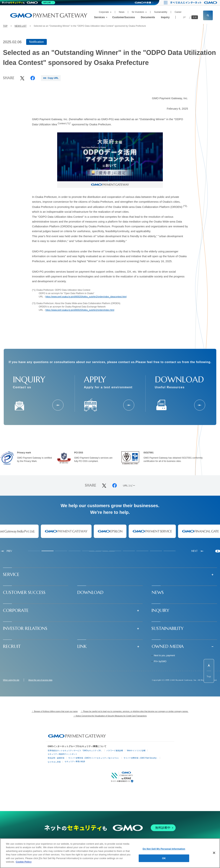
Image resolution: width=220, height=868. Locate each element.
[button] (110, 574)
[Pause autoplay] (218, 551)
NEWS (158, 592)
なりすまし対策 (54, 762)
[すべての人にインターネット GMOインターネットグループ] (194, 3)
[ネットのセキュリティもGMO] (28, 3)
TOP (5, 26)
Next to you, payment (164, 655)
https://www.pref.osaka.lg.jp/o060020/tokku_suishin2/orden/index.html (80, 310)
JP (185, 17)
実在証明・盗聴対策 (56, 758)
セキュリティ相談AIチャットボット (62, 754)
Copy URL (53, 78)
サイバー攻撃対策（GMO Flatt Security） (141, 758)
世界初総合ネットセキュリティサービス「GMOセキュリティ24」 (75, 751)
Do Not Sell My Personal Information (164, 849)
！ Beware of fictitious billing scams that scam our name (55, 711)
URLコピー (129, 486)
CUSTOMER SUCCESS (24, 592)
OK (164, 858)
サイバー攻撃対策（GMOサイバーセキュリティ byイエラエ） (94, 758)
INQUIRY (160, 610)
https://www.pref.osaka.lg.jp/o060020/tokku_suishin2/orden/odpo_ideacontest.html (86, 297)
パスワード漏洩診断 (115, 751)
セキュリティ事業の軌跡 (75, 761)
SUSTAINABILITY (168, 628)
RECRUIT (12, 646)
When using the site (11, 680)
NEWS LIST (21, 26)
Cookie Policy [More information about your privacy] (24, 862)
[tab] (34, 551)
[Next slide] (198, 551)
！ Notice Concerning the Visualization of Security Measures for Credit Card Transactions (110, 716)
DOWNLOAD (90, 592)
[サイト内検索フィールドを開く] (208, 15)
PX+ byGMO (160, 661)
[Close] (214, 853)
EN (195, 17)
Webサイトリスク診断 (136, 751)
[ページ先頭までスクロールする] (209, 671)
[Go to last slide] (6, 551)
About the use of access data (40, 680)
